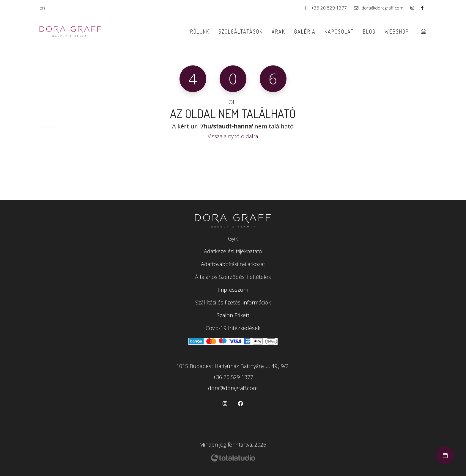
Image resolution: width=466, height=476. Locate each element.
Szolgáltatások (240, 32)
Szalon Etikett (233, 315)
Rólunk (200, 32)
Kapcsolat (339, 32)
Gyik (233, 238)
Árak (278, 32)
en (42, 8)
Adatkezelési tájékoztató (233, 251)
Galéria (305, 32)
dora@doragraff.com (379, 8)
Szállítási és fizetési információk (233, 302)
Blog (369, 32)
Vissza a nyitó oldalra (233, 136)
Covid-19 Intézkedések (233, 328)
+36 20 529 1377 (326, 8)
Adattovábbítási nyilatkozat (233, 264)
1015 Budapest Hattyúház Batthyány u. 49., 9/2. (233, 366)
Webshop (397, 32)
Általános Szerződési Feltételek (233, 277)
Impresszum (233, 290)
